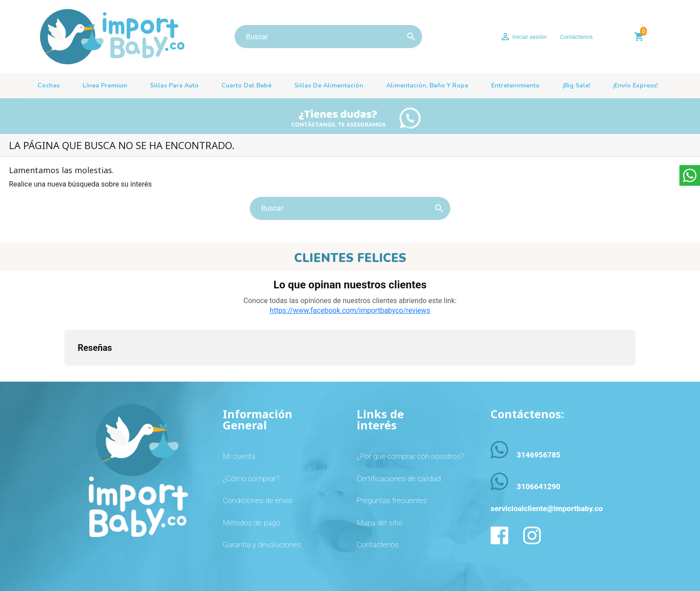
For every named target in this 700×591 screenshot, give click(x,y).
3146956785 (538, 455)
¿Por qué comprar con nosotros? (410, 456)
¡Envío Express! (635, 85)
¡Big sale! (576, 85)
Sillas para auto (174, 85)
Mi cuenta (239, 456)
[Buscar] (328, 37)
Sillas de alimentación (329, 85)
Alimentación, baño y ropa (427, 85)
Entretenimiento (515, 85)
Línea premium (105, 85)
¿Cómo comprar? (251, 479)
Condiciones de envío (258, 500)
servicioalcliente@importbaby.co (547, 508)
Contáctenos (576, 37)
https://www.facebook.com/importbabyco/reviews (350, 310)
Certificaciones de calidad (399, 479)
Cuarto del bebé (246, 85)
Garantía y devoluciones (262, 545)
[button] (64, 375)
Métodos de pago (252, 523)
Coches (49, 85)
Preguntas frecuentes (392, 500)
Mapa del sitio (379, 523)
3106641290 (538, 487)
